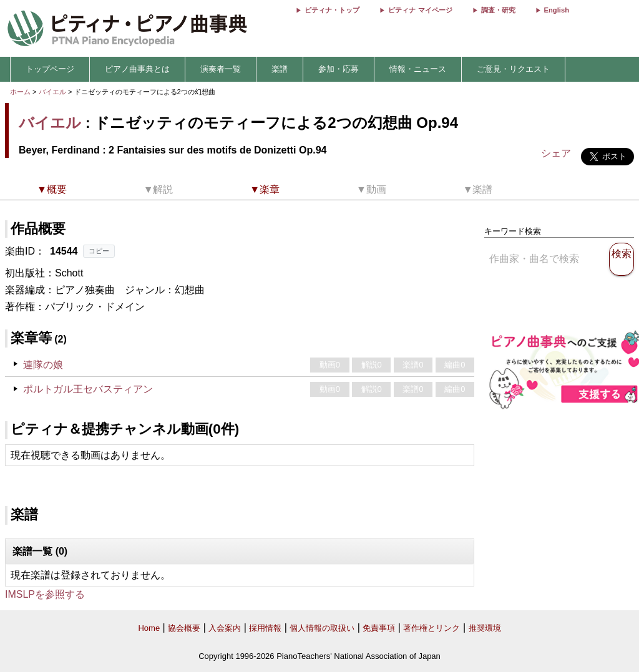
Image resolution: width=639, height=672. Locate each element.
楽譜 (280, 69)
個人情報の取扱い (322, 628)
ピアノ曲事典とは (137, 69)
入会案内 (225, 628)
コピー (99, 251)
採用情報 (265, 628)
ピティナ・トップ (332, 10)
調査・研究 (498, 10)
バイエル (52, 92)
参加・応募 (339, 69)
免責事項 (379, 628)
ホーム (20, 92)
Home (149, 628)
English (557, 10)
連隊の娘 (43, 365)
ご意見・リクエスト (513, 69)
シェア (556, 153)
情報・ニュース (418, 69)
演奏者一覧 (221, 69)
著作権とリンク (432, 628)
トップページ (50, 69)
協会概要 (184, 628)
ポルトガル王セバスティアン (88, 389)
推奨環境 (485, 628)
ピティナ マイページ (420, 10)
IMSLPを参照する (45, 594)
